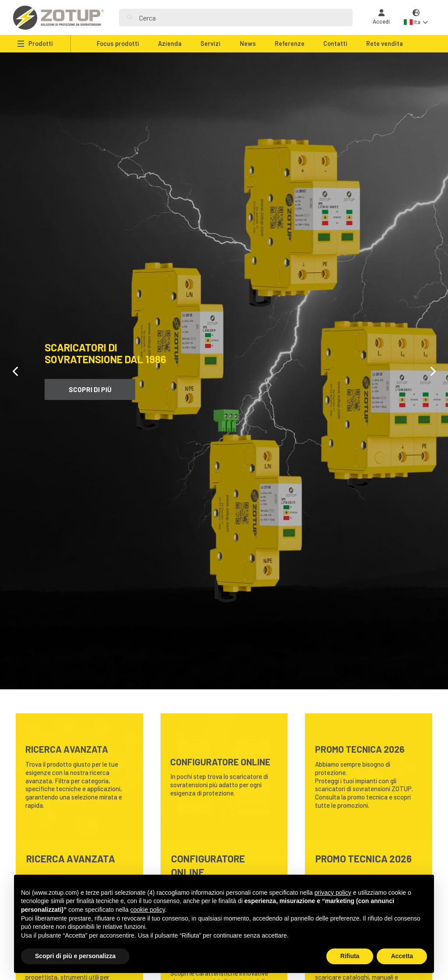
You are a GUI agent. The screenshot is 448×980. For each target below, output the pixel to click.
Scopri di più (90, 389)
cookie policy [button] (148, 910)
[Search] (242, 17)
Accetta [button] (402, 956)
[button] (416, 18)
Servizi (210, 43)
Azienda (170, 43)
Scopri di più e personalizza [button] (75, 956)
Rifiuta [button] (350, 956)
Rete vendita (385, 43)
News (248, 43)
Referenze (290, 43)
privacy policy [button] (333, 893)
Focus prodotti (118, 43)
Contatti (335, 43)
